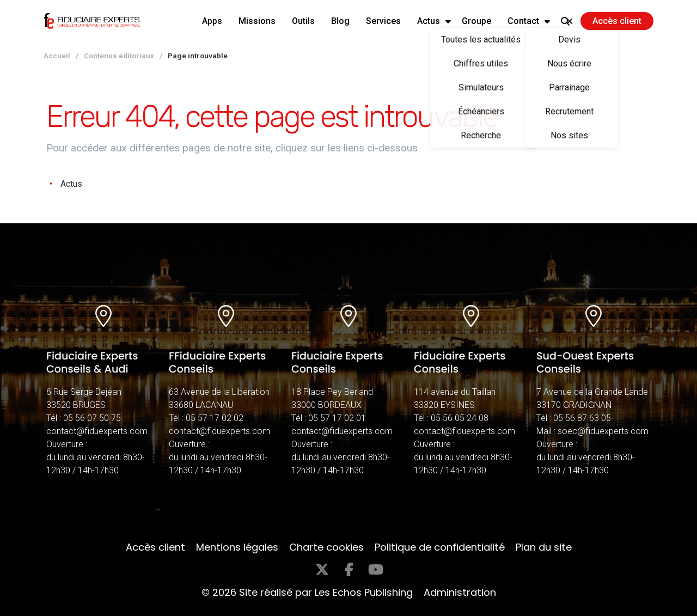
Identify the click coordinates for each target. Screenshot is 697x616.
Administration (460, 592)
